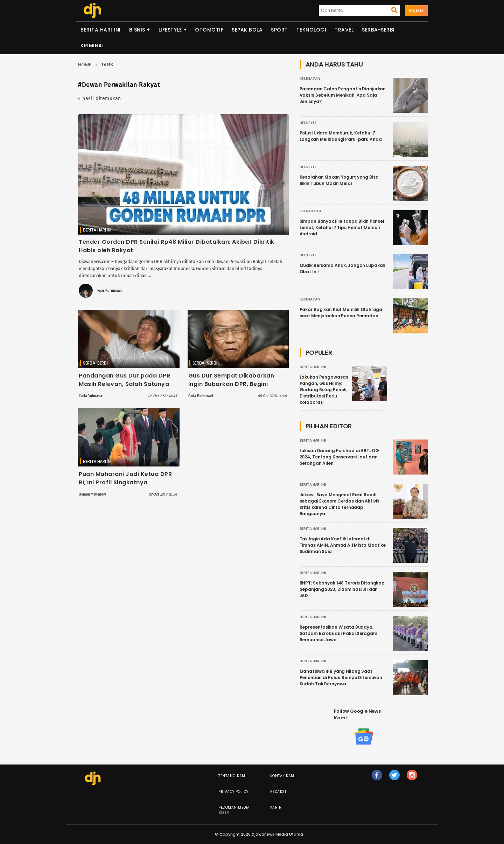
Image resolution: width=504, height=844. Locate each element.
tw (394, 778)
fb (377, 778)
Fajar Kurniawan (110, 291)
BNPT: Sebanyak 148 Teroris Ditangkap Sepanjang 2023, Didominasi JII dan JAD (342, 589)
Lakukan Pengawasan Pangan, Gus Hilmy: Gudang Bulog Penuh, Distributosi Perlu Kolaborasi (324, 390)
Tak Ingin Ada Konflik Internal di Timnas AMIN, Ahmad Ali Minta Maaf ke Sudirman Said (343, 545)
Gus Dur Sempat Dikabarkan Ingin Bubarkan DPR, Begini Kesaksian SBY (231, 384)
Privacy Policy (233, 792)
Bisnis (137, 30)
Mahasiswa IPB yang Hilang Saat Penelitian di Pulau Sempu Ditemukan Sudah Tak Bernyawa (341, 677)
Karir (276, 807)
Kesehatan (310, 79)
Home (85, 65)
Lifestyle (170, 30)
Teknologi (311, 30)
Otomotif (209, 30)
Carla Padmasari (91, 396)
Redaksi (278, 792)
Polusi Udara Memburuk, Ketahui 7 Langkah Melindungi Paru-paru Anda (341, 136)
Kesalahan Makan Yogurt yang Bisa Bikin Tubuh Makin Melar (339, 180)
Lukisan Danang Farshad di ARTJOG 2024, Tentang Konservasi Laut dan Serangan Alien (339, 457)
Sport (279, 30)
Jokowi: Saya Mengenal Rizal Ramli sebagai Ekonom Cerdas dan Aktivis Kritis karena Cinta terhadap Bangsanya (339, 504)
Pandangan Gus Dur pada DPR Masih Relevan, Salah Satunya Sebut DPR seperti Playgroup (124, 384)
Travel (344, 30)
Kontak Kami (283, 776)
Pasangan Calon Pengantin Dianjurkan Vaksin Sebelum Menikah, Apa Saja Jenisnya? (343, 95)
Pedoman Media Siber (234, 810)
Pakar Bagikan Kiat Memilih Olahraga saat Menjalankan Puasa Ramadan (341, 313)
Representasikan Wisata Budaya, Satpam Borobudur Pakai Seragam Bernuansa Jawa (338, 633)
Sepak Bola (247, 30)
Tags (107, 65)
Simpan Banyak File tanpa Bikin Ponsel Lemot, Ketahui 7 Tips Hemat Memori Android (342, 227)
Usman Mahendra (92, 494)
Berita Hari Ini (101, 30)
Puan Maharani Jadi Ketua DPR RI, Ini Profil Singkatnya (125, 478)
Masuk (416, 10)
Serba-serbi (378, 30)
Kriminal (92, 46)
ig (412, 778)
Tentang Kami (232, 776)
